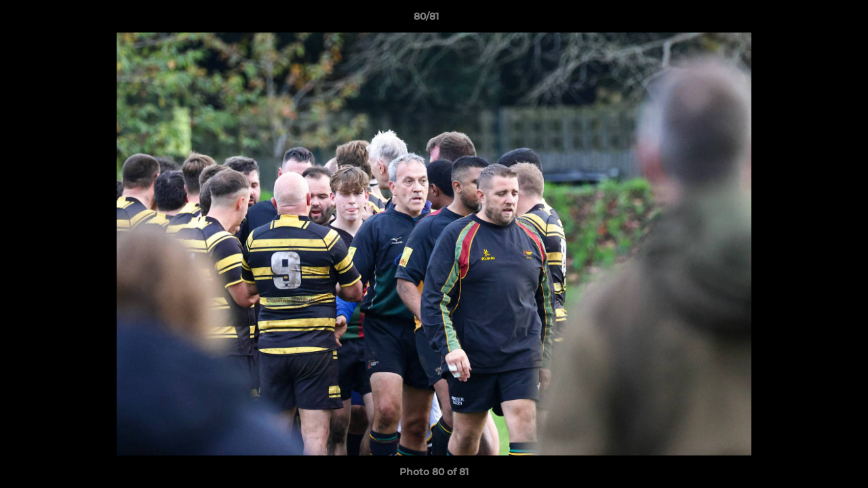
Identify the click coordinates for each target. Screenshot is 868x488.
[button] (811, 20)
